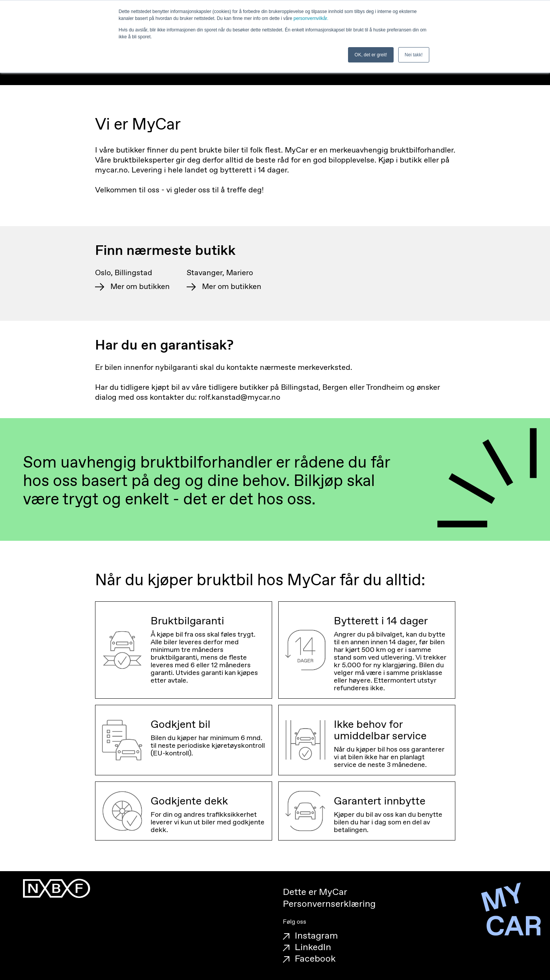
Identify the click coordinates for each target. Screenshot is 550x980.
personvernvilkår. (311, 18)
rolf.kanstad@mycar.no (239, 398)
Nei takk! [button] (414, 55)
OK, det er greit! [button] (371, 55)
